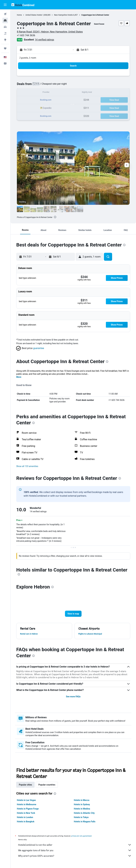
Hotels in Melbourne (27, 804)
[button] (5, 5)
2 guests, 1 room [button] (28, 58)
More (19, 377)
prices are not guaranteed (81, 836)
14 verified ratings (44, 40)
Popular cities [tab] (25, 785)
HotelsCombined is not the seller (75, 845)
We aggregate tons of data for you (75, 850)
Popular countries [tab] (47, 785)
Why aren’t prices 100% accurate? (75, 856)
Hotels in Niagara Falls (85, 822)
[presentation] (55, 217)
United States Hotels (34, 15)
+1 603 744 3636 (26, 35)
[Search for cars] (5, 27)
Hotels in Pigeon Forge (28, 809)
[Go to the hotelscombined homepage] (23, 5)
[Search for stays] (5, 20)
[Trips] (5, 48)
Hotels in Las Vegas (26, 800)
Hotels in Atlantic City (84, 813)
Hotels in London (25, 817)
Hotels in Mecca (82, 800)
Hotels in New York (26, 813)
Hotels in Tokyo (81, 817)
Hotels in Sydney (82, 804)
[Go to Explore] (5, 40)
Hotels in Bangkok (26, 822)
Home (19, 15)
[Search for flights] (5, 14)
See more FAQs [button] (73, 697)
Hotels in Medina (82, 809)
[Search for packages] (5, 33)
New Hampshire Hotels (63, 15)
